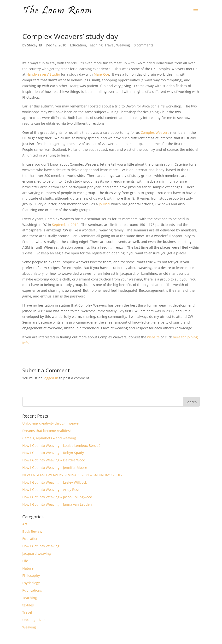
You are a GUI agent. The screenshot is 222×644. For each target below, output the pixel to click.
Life (25, 561)
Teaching (95, 45)
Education (78, 45)
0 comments (144, 45)
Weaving (123, 45)
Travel (109, 45)
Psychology (31, 583)
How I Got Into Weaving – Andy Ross (51, 490)
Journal (105, 204)
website (153, 337)
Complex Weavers (155, 132)
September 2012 (65, 225)
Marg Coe (101, 74)
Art (25, 524)
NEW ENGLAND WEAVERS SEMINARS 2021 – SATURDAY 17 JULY (72, 475)
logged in (51, 378)
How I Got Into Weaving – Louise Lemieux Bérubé (61, 445)
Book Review (32, 531)
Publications (32, 590)
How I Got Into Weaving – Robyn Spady (53, 453)
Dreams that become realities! (47, 431)
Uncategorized (34, 620)
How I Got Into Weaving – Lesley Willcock (55, 482)
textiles (28, 605)
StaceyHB (35, 45)
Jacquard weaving (37, 553)
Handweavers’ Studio (44, 74)
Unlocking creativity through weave (50, 423)
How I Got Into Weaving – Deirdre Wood (54, 460)
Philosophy (31, 575)
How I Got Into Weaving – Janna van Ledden (57, 504)
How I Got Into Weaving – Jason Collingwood (57, 497)
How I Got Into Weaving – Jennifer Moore (55, 468)
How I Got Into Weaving (41, 546)
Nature (28, 568)
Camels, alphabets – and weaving (49, 438)
